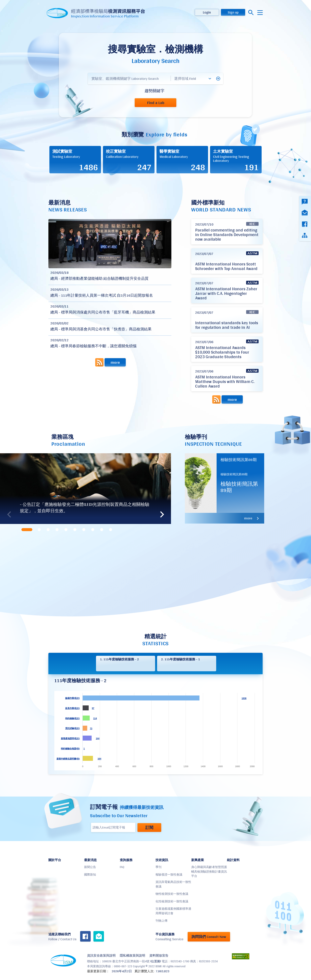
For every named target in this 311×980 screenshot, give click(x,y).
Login (207, 12)
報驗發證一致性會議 (169, 874)
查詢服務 (126, 860)
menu (260, 13)
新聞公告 (90, 867)
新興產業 (198, 860)
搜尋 (251, 13)
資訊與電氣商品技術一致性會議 (173, 884)
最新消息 (90, 860)
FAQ (122, 867)
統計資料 (233, 860)
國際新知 (90, 874)
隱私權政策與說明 (132, 956)
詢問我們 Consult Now (209, 937)
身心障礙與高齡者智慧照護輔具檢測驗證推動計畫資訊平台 (209, 871)
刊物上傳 (161, 921)
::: (38, 3)
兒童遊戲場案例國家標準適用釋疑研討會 (173, 911)
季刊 (158, 867)
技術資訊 (162, 860)
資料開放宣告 (159, 956)
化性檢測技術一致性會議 (172, 901)
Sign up (233, 12)
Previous (9, 514)
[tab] (27, 530)
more (115, 362)
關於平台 (55, 860)
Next (162, 514)
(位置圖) (156, 961)
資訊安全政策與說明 (101, 956)
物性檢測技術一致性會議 (172, 894)
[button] (218, 79)
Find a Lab (156, 103)
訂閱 (149, 828)
